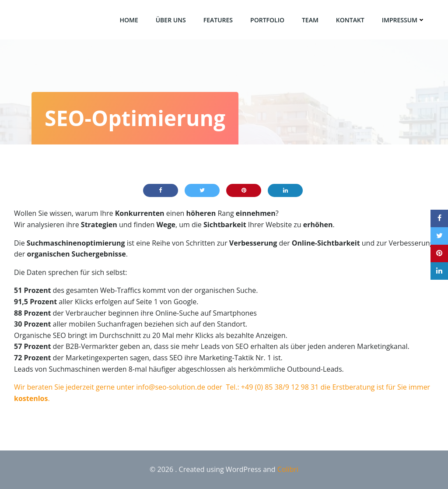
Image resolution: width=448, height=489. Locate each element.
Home (129, 20)
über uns (171, 20)
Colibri (288, 469)
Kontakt (350, 20)
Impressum (404, 20)
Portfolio (267, 20)
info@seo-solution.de (171, 387)
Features (218, 20)
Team (310, 20)
